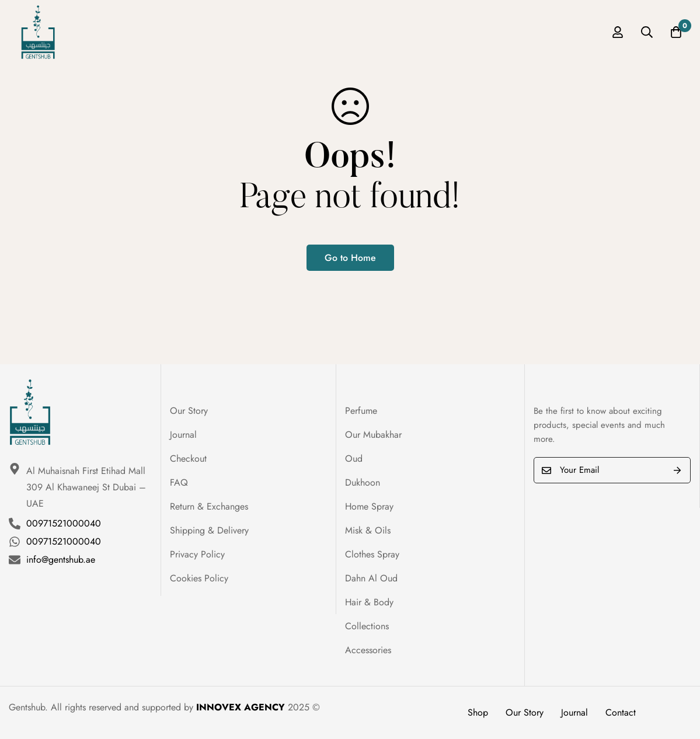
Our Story (525, 712)
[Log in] (618, 32)
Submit (678, 470)
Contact (621, 712)
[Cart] (676, 32)
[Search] (647, 32)
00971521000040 (64, 523)
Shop (478, 712)
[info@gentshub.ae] (15, 560)
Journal (574, 712)
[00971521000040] (15, 524)
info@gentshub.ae (61, 560)
